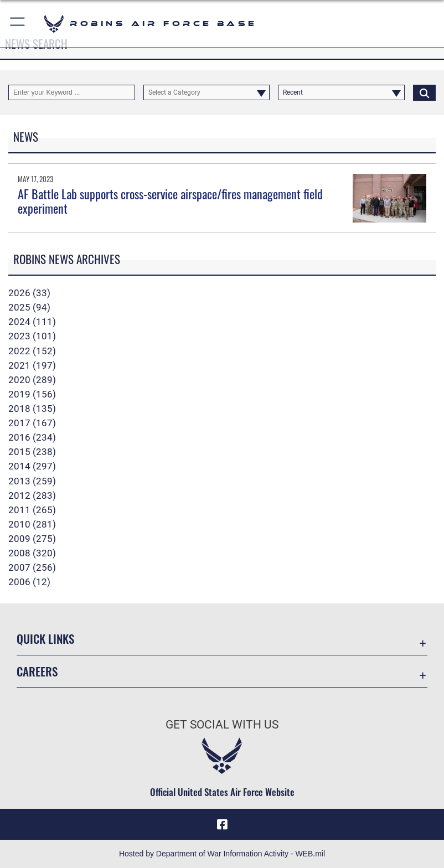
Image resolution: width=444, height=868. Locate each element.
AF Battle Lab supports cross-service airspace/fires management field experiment (170, 201)
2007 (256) (32, 567)
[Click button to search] (424, 92)
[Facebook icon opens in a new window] (222, 824)
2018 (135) (32, 409)
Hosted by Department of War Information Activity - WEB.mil (222, 854)
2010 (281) (32, 524)
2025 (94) (29, 307)
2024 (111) (32, 322)
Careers (37, 671)
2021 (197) (32, 365)
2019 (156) (32, 394)
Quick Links (45, 639)
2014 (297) (32, 466)
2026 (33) (29, 293)
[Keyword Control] (72, 92)
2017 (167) (32, 423)
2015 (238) (32, 452)
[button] (18, 24)
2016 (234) (32, 437)
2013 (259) (32, 481)
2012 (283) (32, 495)
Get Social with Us (222, 725)
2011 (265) (32, 510)
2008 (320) (32, 553)
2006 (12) (29, 582)
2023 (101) (32, 336)
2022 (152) (32, 351)
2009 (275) (32, 539)
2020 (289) (32, 380)
